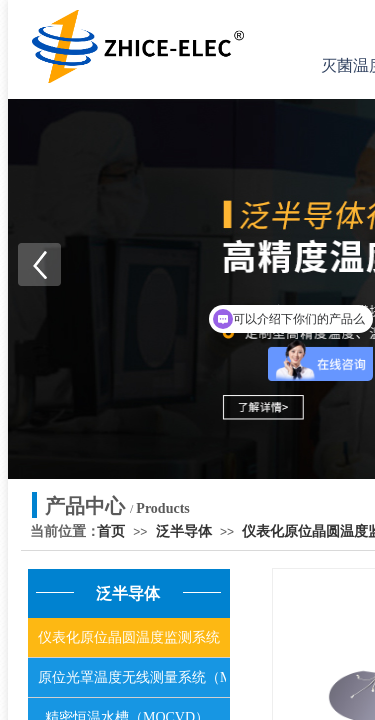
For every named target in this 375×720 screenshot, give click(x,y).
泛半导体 (184, 531)
